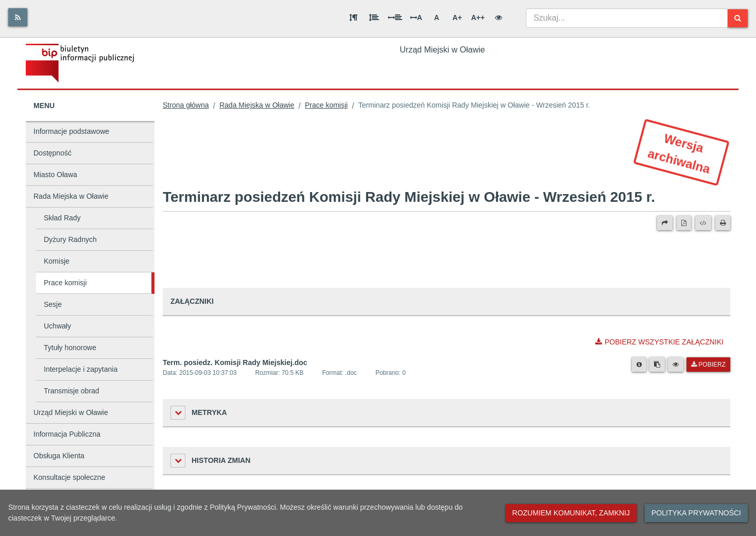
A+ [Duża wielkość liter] (457, 18)
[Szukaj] (738, 18)
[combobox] (627, 18)
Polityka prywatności (696, 513)
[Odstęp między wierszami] (374, 18)
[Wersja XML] (703, 223)
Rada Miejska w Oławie (71, 196)
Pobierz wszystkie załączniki (659, 342)
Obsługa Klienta (59, 456)
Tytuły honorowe (70, 348)
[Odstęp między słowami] (395, 18)
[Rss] (18, 17)
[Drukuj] (723, 223)
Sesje (53, 304)
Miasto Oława (55, 175)
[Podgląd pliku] (676, 365)
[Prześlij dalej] (665, 223)
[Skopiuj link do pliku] (657, 365)
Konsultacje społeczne (69, 477)
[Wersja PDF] (684, 223)
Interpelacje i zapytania (81, 369)
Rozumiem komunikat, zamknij (571, 513)
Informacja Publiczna (67, 434)
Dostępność (53, 153)
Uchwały (57, 326)
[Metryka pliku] (639, 365)
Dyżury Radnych (70, 239)
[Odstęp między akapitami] (353, 18)
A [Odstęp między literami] (416, 18)
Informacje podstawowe (71, 131)
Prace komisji (65, 283)
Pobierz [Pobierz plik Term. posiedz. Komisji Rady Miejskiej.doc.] (708, 365)
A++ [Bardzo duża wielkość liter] (478, 18)
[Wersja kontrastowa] (499, 18)
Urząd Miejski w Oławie (71, 412)
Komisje (57, 261)
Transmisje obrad (72, 391)
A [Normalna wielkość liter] (437, 18)
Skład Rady (62, 218)
